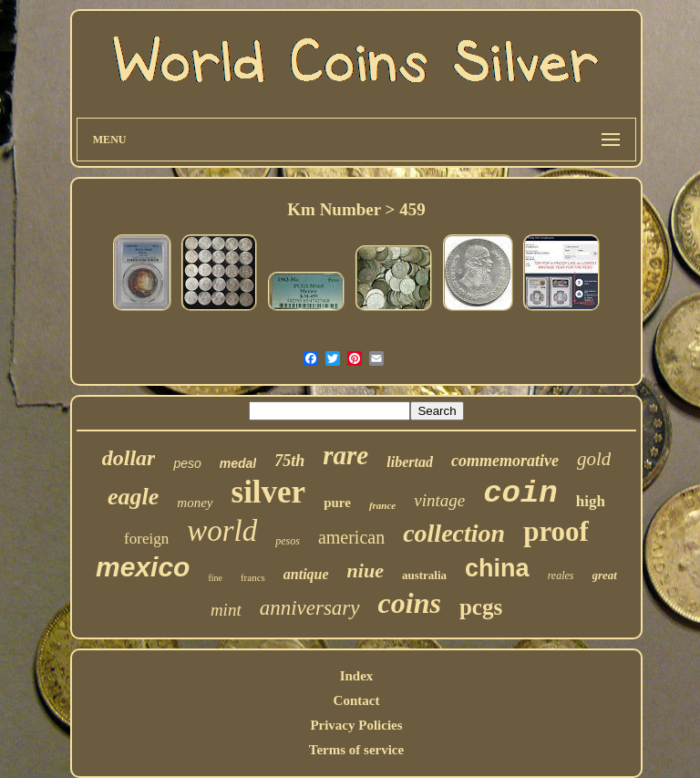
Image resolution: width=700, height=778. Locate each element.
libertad (410, 462)
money (195, 503)
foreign (146, 539)
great (605, 575)
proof (556, 531)
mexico (143, 567)
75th (289, 461)
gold (594, 459)
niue (365, 571)
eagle (133, 497)
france (382, 505)
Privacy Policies (356, 725)
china (497, 568)
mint (226, 610)
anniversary (310, 608)
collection (454, 533)
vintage (439, 500)
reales (561, 576)
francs (253, 577)
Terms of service (356, 750)
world (222, 531)
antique (306, 574)
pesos (288, 541)
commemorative (505, 461)
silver (269, 492)
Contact (357, 700)
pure (337, 503)
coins (410, 603)
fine (215, 578)
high (591, 501)
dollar (129, 458)
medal (238, 463)
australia (424, 575)
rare (345, 455)
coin (520, 493)
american (351, 537)
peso (187, 463)
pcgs (481, 607)
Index (357, 676)
